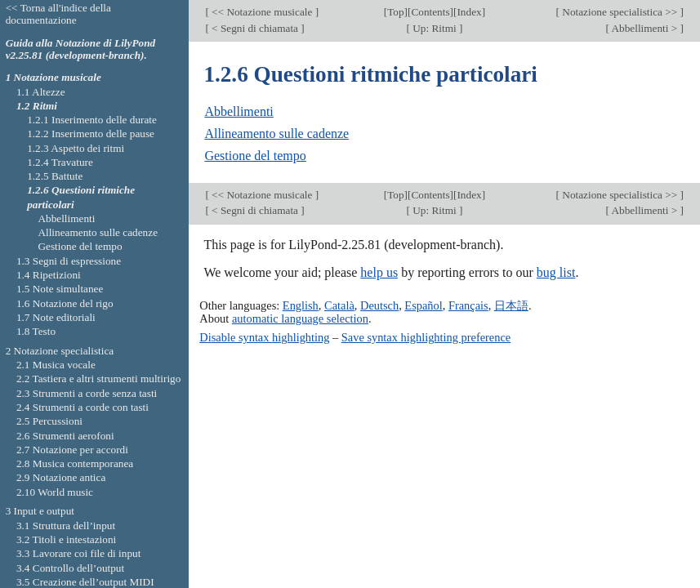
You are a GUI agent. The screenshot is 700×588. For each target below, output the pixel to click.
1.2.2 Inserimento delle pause (91, 134)
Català (339, 305)
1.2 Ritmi (37, 106)
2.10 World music (55, 492)
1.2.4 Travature (60, 162)
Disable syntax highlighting (264, 337)
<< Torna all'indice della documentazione (58, 14)
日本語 (511, 305)
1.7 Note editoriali (56, 317)
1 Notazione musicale (54, 77)
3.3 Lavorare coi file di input (79, 553)
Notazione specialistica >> (620, 12)
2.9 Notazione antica (61, 477)
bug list (556, 272)
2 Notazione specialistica (60, 351)
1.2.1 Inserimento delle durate (92, 120)
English (301, 305)
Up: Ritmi (435, 28)
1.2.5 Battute (55, 176)
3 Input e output (40, 511)
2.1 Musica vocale (56, 365)
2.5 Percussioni (49, 421)
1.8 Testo (36, 331)
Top (395, 12)
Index (469, 12)
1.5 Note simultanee (60, 289)
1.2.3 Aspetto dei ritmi (76, 148)
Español (423, 305)
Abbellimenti (239, 111)
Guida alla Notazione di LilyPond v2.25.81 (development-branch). (81, 49)
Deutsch (379, 305)
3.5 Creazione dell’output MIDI (85, 582)
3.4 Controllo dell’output (70, 568)
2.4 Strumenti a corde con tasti (82, 407)
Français (468, 305)
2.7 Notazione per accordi (72, 450)
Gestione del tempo (255, 156)
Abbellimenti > (645, 28)
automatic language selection (300, 318)
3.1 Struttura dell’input (66, 526)
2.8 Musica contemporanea (75, 463)
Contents (430, 12)
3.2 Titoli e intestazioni (66, 539)
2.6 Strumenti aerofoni (65, 436)
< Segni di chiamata (255, 28)
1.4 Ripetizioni (49, 275)
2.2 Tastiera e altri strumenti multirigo (98, 379)
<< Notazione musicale (262, 12)
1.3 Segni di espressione (69, 261)
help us (379, 272)
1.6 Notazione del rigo (65, 303)
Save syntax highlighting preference (426, 337)
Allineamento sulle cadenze (276, 134)
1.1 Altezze (41, 92)
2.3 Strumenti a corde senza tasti (87, 393)
